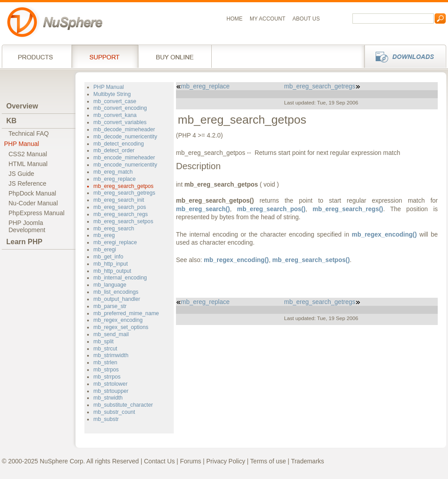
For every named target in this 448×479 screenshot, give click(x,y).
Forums (191, 461)
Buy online (175, 56)
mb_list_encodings (116, 292)
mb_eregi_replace (115, 242)
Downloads (403, 56)
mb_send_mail (111, 334)
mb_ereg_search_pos (120, 207)
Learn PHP (24, 242)
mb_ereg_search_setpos (123, 221)
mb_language (110, 285)
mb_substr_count (114, 412)
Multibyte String (112, 94)
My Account (268, 19)
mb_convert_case (115, 101)
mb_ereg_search (114, 229)
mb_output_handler (117, 299)
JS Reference (27, 183)
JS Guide (21, 174)
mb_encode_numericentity (125, 165)
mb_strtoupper (111, 391)
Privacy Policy (226, 461)
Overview (22, 106)
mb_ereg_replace (115, 179)
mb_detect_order (114, 150)
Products (37, 56)
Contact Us (159, 461)
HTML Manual (28, 164)
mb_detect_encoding (119, 144)
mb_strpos (106, 370)
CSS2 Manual (28, 154)
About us (306, 19)
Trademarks (307, 461)
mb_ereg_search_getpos (124, 186)
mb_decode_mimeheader (124, 129)
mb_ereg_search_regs (121, 214)
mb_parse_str (110, 306)
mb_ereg (104, 235)
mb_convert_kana (115, 115)
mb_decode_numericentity (125, 137)
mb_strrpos (107, 377)
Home (234, 19)
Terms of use (268, 461)
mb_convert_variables (120, 122)
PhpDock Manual (32, 193)
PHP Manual (21, 144)
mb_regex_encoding (118, 320)
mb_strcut (105, 349)
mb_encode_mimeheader (124, 158)
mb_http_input (111, 264)
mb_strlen (105, 362)
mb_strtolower (110, 384)
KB (11, 121)
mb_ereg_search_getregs (124, 193)
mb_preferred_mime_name (126, 313)
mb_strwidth (108, 398)
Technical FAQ (29, 133)
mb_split (103, 342)
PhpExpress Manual (36, 213)
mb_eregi (105, 250)
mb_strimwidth (111, 355)
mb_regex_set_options (121, 327)
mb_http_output (112, 271)
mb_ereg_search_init (119, 200)
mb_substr (106, 419)
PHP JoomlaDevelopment (27, 226)
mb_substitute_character (123, 405)
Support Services (105, 56)
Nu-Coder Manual (33, 203)
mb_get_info (108, 257)
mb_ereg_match (113, 172)
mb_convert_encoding (120, 108)
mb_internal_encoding (120, 278)
